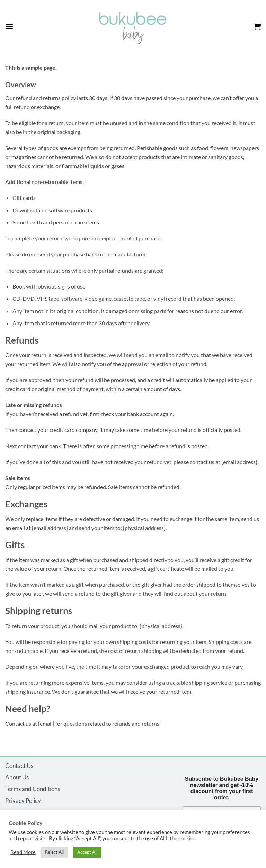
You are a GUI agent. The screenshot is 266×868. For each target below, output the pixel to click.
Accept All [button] (87, 852)
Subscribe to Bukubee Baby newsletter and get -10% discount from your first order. (222, 788)
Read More (23, 852)
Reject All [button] (54, 852)
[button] (9, 26)
